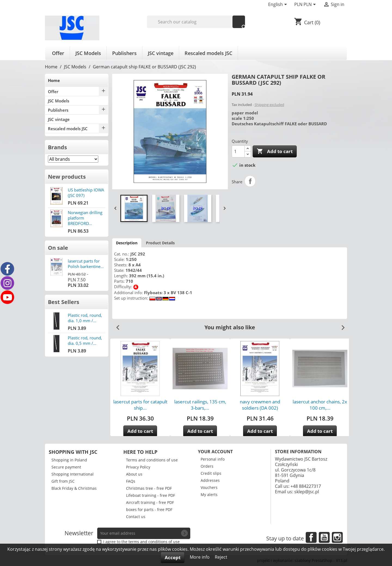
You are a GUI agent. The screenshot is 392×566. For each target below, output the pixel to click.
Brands (57, 147)
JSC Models (88, 53)
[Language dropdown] (278, 5)
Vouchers (209, 487)
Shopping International (73, 474)
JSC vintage (161, 53)
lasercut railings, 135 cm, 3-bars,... (200, 405)
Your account (215, 452)
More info (200, 557)
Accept (173, 557)
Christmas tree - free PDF (149, 488)
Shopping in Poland (69, 460)
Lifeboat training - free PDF (151, 495)
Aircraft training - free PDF (150, 502)
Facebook (311, 537)
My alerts (209, 495)
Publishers (124, 53)
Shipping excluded (269, 105)
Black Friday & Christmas (74, 488)
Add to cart (275, 151)
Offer (58, 53)
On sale (58, 248)
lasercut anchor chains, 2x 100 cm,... (320, 405)
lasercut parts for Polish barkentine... (86, 264)
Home (54, 80)
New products (67, 177)
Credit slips (211, 473)
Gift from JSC (63, 481)
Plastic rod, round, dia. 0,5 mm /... (85, 340)
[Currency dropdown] (306, 5)
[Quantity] (238, 151)
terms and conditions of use (154, 542)
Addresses (210, 480)
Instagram (337, 537)
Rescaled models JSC (208, 53)
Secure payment (66, 467)
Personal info (213, 459)
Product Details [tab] (160, 243)
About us (134, 474)
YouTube (324, 537)
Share (250, 181)
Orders (207, 466)
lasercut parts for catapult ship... (140, 405)
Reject (221, 557)
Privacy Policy (138, 467)
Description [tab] (127, 243)
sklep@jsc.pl (307, 492)
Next (341, 325)
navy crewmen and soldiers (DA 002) (260, 405)
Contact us (136, 517)
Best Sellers (64, 302)
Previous (116, 325)
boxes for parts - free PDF (149, 509)
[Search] (196, 22)
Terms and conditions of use (152, 460)
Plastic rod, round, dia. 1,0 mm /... (85, 318)
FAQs (131, 481)
